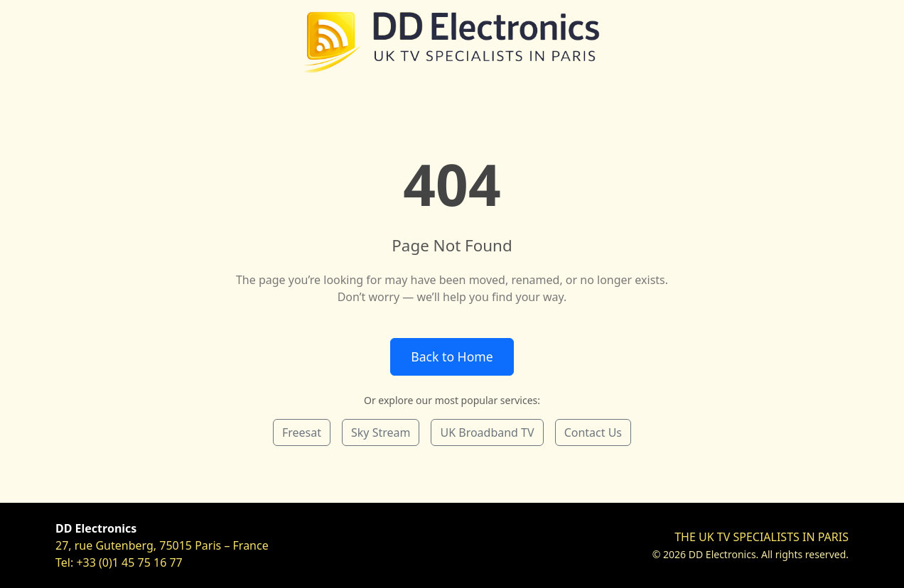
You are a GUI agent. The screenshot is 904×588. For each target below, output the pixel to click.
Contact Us (593, 432)
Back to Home (452, 356)
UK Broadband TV (487, 432)
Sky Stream (381, 432)
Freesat (302, 432)
